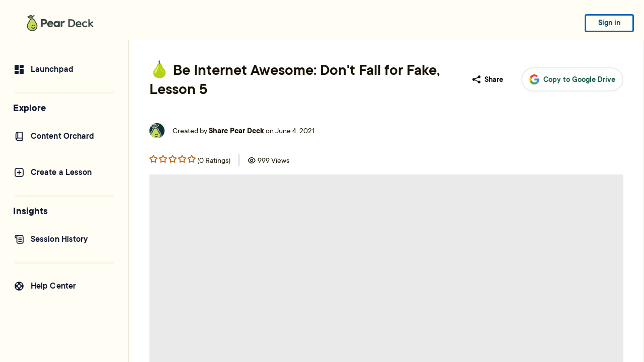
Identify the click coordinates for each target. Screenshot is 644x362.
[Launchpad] (64, 69)
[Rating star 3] (182, 159)
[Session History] (64, 239)
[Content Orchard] (64, 136)
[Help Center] (64, 286)
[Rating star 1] (163, 159)
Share (488, 79)
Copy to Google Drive (572, 80)
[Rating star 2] (173, 159)
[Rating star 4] (192, 159)
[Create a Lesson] (64, 172)
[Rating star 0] (153, 159)
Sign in (609, 23)
